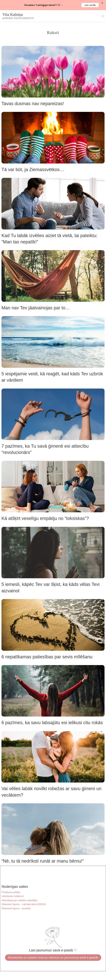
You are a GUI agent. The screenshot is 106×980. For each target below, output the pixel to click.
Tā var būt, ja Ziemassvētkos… (33, 170)
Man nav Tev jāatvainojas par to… (36, 308)
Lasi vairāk (90, 5)
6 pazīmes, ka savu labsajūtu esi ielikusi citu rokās (52, 723)
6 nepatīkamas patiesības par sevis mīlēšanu (47, 657)
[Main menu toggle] (103, 16)
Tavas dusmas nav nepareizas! (33, 104)
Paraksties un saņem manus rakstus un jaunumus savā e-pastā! (53, 957)
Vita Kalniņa (13, 15)
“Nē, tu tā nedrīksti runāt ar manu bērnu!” (43, 861)
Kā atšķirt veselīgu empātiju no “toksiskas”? (45, 518)
